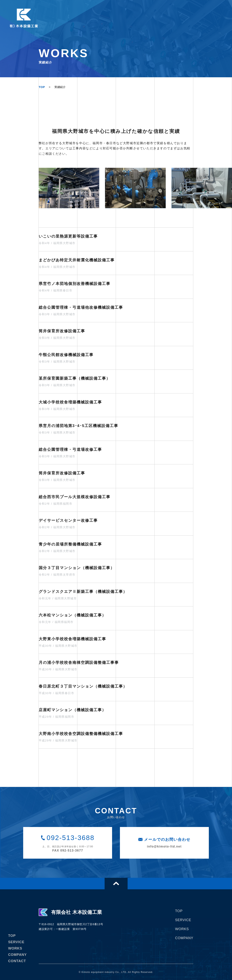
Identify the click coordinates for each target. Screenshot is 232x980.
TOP (42, 87)
